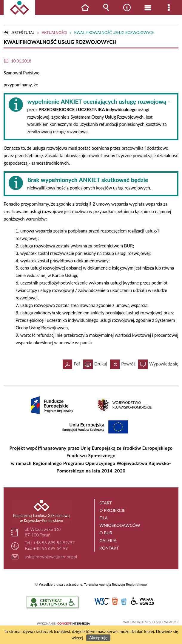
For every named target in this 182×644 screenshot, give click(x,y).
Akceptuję (98, 638)
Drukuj (95, 363)
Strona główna (85, 7)
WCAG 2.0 (143, 601)
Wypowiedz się (158, 363)
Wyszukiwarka (106, 7)
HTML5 (115, 601)
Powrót (123, 363)
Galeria (108, 540)
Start (105, 503)
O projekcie (112, 510)
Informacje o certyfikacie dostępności (53, 602)
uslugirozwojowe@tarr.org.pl (51, 557)
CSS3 (124, 601)
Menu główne (148, 7)
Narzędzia (127, 7)
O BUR (106, 533)
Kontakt (109, 548)
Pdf (71, 363)
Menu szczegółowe (169, 7)
